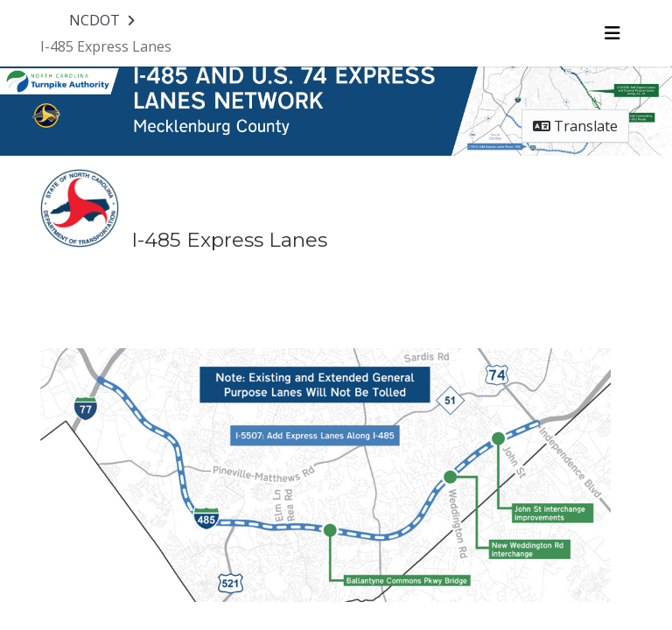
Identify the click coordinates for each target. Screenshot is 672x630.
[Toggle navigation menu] (612, 33)
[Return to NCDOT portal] (104, 20)
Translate (575, 126)
